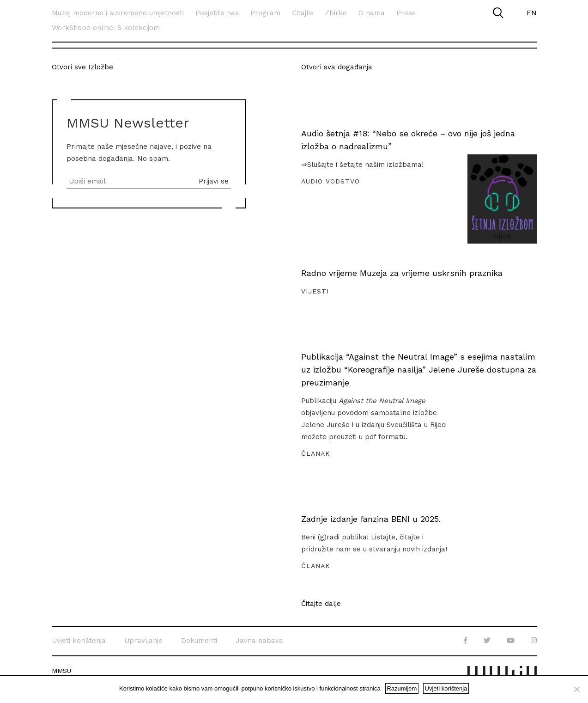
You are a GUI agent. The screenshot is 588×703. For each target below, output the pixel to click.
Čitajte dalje (321, 604)
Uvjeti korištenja (79, 641)
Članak (316, 453)
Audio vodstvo (330, 181)
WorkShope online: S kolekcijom (106, 28)
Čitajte (303, 13)
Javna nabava (259, 641)
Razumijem (402, 688)
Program (265, 13)
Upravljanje (143, 641)
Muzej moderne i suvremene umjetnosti (118, 13)
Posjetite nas (217, 13)
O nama (372, 13)
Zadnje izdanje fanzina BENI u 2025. (371, 519)
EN (532, 13)
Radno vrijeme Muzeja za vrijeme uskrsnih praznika (402, 273)
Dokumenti (199, 641)
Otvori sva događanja (337, 67)
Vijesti (315, 291)
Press (406, 13)
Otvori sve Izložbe (82, 67)
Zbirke (336, 13)
